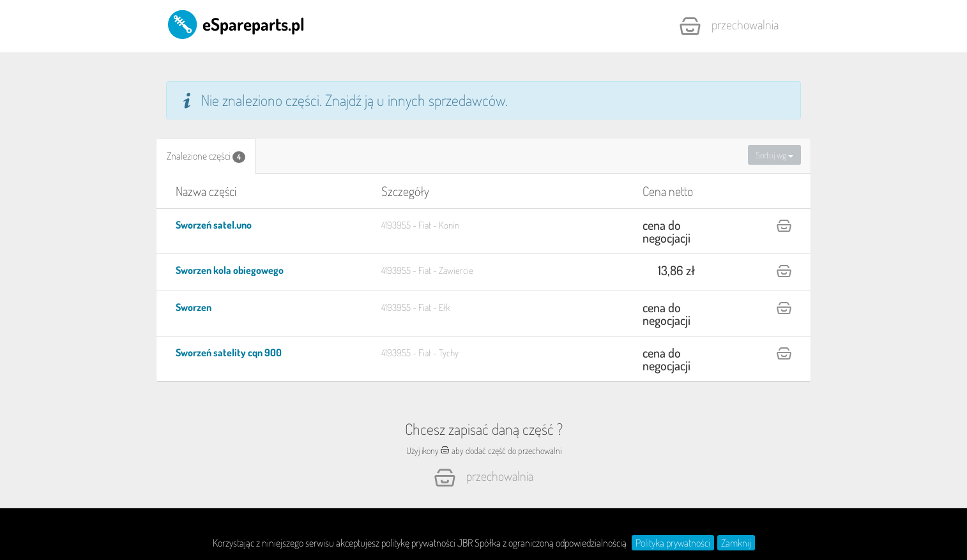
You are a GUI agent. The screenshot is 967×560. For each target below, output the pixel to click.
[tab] (206, 156)
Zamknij (736, 543)
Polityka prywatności (673, 543)
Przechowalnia (729, 26)
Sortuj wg (774, 155)
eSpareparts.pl (235, 24)
